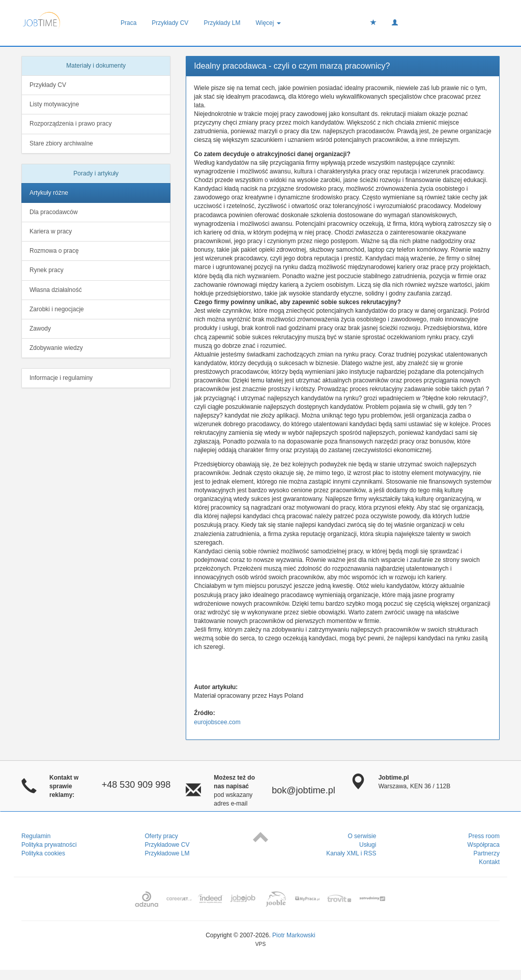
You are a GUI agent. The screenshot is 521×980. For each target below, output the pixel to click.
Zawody (40, 329)
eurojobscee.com (217, 722)
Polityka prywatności (49, 845)
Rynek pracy (47, 270)
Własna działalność (56, 290)
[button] (395, 23)
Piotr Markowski (294, 935)
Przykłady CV (170, 23)
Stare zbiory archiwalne (61, 143)
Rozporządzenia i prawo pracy (70, 124)
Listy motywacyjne (54, 104)
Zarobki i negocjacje (57, 309)
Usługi (368, 845)
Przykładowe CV (167, 845)
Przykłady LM (222, 23)
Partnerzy (487, 853)
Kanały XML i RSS (351, 853)
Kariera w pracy (51, 231)
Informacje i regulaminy (61, 378)
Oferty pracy (162, 836)
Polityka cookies (43, 853)
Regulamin (36, 836)
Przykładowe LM (167, 853)
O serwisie (362, 836)
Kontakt (489, 862)
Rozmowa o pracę (54, 251)
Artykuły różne (49, 193)
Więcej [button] (268, 23)
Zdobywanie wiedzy (56, 348)
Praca (128, 23)
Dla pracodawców (54, 212)
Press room (484, 836)
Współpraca (484, 845)
